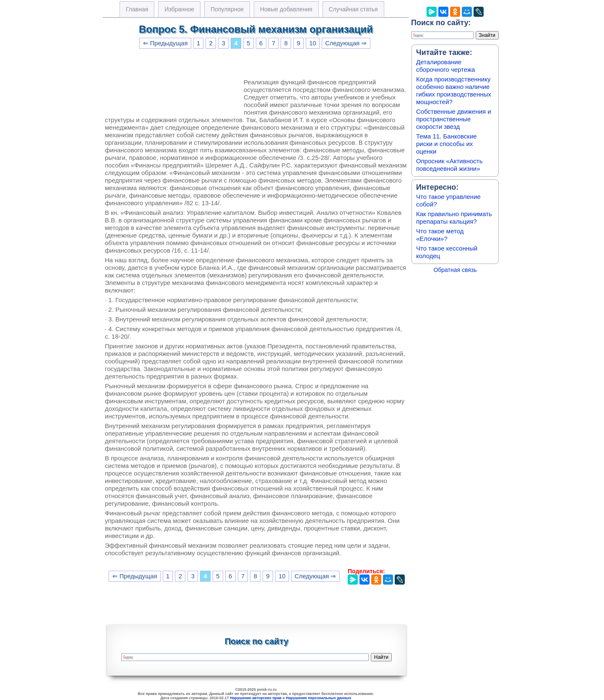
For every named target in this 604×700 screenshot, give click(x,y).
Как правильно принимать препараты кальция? (454, 218)
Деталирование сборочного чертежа (445, 66)
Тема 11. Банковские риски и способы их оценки (446, 144)
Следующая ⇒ (346, 43)
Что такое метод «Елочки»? (440, 235)
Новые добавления (286, 9)
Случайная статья (353, 9)
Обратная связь (455, 270)
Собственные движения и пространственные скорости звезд (454, 119)
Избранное (179, 9)
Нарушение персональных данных (319, 698)
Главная (137, 9)
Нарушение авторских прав (256, 698)
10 (312, 43)
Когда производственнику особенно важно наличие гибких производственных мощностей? (454, 90)
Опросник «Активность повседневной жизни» (449, 165)
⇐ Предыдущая (165, 43)
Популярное (227, 9)
